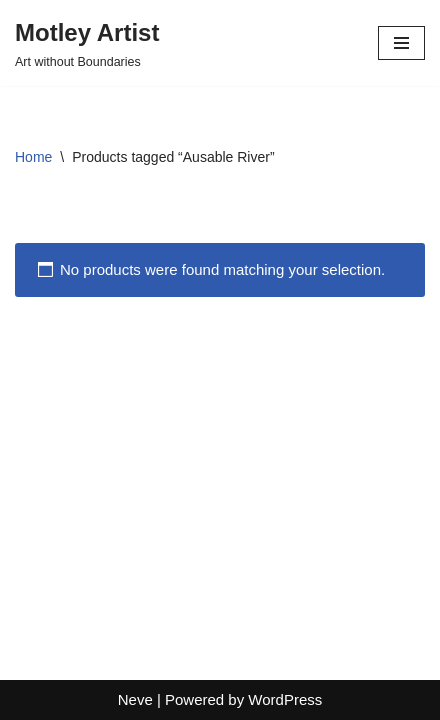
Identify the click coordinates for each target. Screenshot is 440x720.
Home (33, 157)
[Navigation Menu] (401, 43)
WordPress (285, 699)
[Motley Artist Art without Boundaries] (87, 43)
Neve (135, 699)
